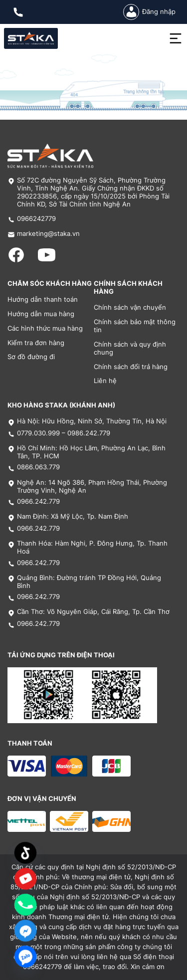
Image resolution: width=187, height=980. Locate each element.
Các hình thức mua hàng (45, 328)
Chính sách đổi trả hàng (131, 367)
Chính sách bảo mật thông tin (135, 326)
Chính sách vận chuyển (130, 307)
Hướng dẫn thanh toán (43, 299)
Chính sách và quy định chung (130, 348)
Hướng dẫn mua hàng (41, 314)
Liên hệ (105, 381)
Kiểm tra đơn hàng (36, 343)
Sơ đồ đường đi (31, 357)
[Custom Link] (25, 879)
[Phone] (25, 905)
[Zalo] (25, 957)
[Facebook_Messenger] (25, 931)
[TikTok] (25, 853)
